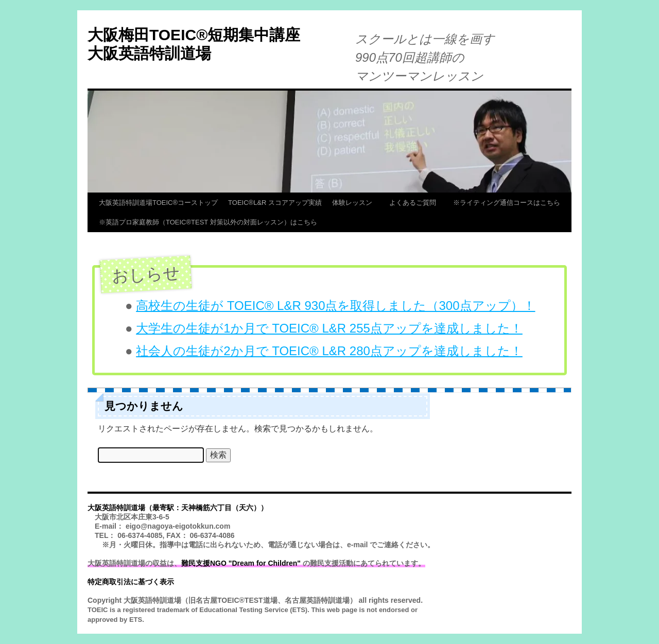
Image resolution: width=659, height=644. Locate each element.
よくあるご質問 (416, 203)
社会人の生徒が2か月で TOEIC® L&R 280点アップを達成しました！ (329, 351)
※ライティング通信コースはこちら (507, 203)
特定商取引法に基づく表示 (131, 582)
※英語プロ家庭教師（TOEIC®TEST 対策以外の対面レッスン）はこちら (208, 222)
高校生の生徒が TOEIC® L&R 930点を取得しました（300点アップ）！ (335, 306)
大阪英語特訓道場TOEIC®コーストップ (158, 203)
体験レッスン (355, 203)
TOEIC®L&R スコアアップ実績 (275, 203)
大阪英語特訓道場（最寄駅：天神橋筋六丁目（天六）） (178, 508)
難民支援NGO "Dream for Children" (241, 563)
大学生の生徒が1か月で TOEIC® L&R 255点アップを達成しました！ (329, 328)
